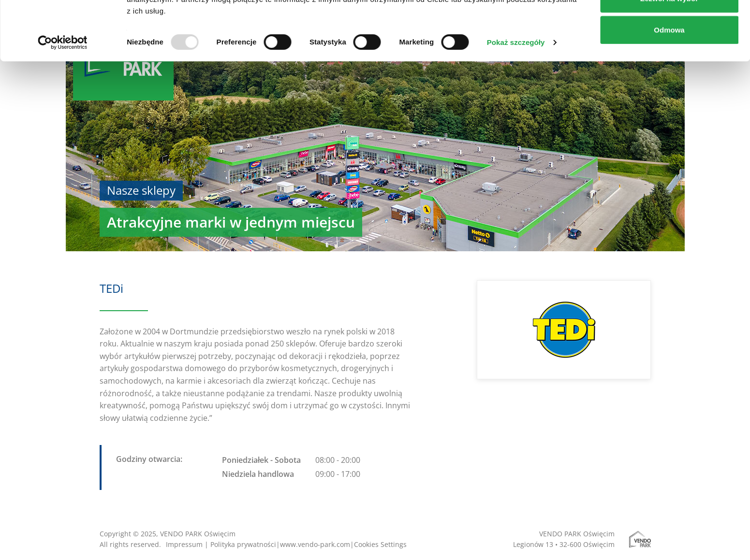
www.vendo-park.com (315, 544)
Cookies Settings (380, 544)
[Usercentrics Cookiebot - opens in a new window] (63, 101)
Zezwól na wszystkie (669, 25)
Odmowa (669, 89)
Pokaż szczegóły (516, 101)
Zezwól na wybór (669, 57)
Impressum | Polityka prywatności (221, 544)
